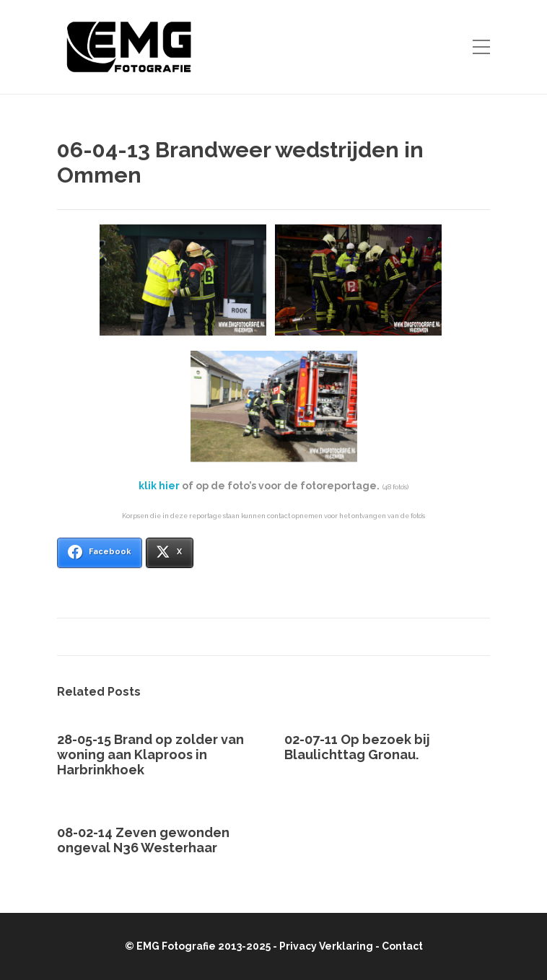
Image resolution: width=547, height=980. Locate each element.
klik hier (159, 486)
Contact (402, 946)
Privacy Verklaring (326, 946)
